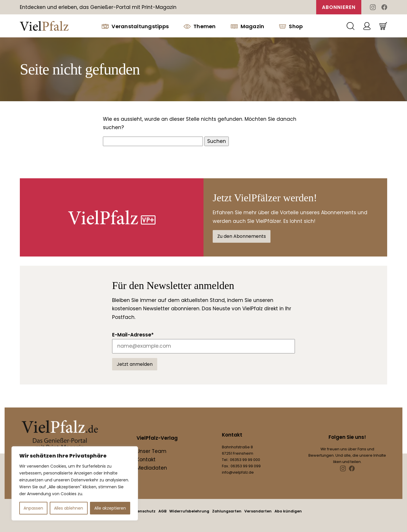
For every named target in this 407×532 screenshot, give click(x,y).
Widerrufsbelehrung (189, 511)
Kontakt (146, 460)
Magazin (248, 26)
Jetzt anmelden (135, 364)
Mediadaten (152, 468)
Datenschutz (143, 511)
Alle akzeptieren (110, 508)
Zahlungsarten (227, 511)
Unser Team (151, 451)
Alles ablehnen (69, 508)
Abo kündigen (288, 511)
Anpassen (33, 508)
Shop (291, 26)
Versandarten (258, 511)
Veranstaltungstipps (135, 26)
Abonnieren (339, 7)
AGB (162, 511)
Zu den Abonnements (242, 236)
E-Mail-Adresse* (133, 335)
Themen (200, 26)
